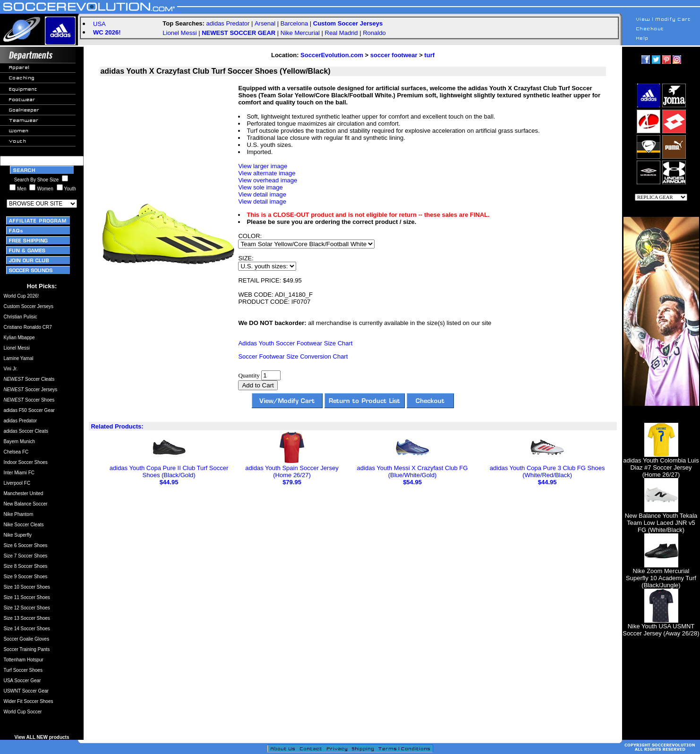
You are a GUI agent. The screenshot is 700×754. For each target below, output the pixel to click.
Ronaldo (374, 33)
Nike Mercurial (300, 33)
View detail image (262, 194)
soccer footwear (394, 55)
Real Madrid (341, 33)
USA (99, 24)
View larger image (263, 166)
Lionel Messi (179, 33)
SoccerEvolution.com (332, 55)
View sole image (260, 187)
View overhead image (268, 180)
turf (429, 55)
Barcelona (295, 23)
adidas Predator (228, 23)
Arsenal (265, 23)
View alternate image (267, 173)
